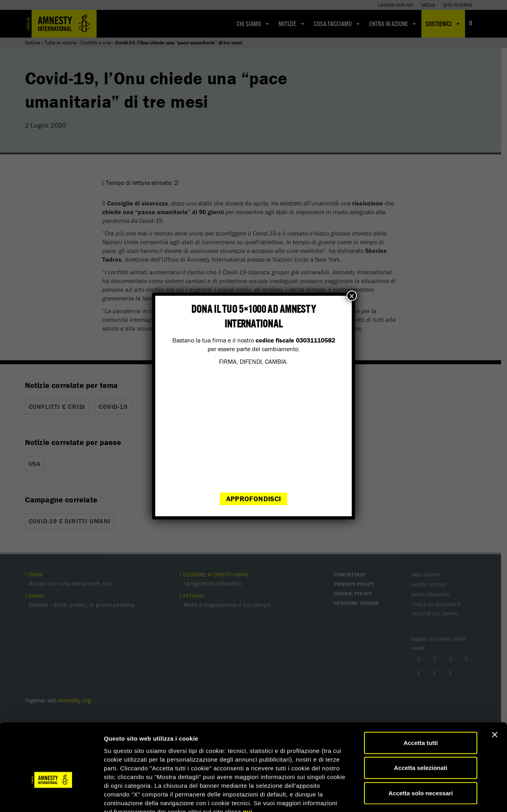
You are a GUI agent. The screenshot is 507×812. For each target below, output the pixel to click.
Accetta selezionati (420, 721)
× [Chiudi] (352, 296)
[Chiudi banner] (495, 688)
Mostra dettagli (417, 796)
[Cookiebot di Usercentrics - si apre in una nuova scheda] (51, 797)
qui (248, 765)
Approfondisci (254, 499)
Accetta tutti (421, 696)
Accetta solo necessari (421, 746)
